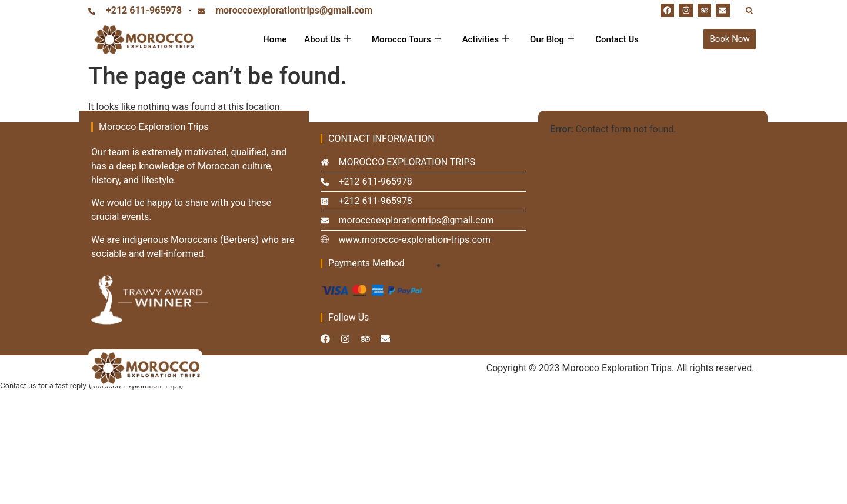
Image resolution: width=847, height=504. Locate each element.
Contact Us (617, 39)
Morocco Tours (406, 39)
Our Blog (552, 39)
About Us (327, 39)
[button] (749, 10)
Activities (486, 39)
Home (275, 39)
